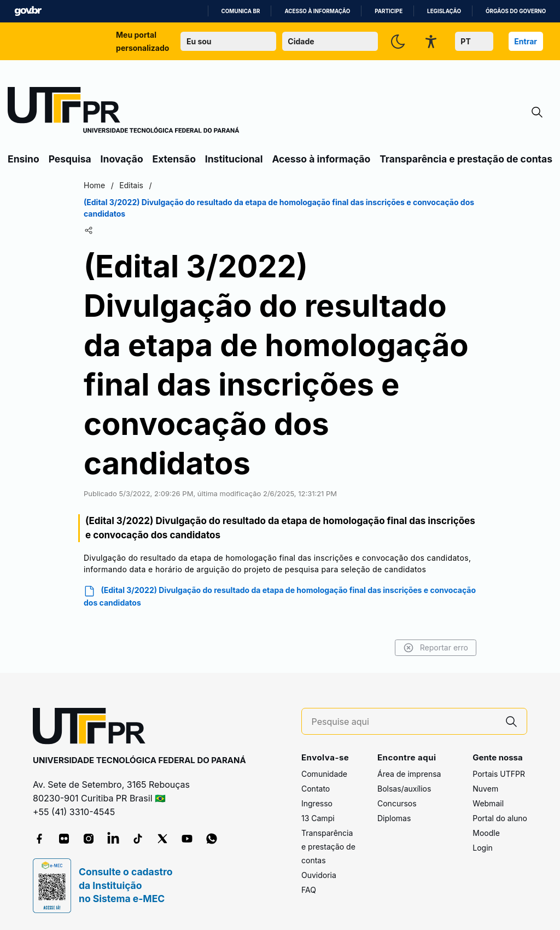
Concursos (397, 803)
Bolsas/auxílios (404, 789)
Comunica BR (241, 11)
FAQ (309, 890)
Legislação (444, 11)
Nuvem (485, 789)
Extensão (174, 159)
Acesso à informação (317, 11)
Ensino (24, 159)
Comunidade (324, 774)
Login (483, 848)
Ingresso (317, 803)
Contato (316, 789)
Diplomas (394, 818)
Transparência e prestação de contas (466, 159)
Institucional (234, 159)
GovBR (28, 11)
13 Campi (318, 818)
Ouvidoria (319, 875)
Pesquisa (70, 159)
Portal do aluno (500, 818)
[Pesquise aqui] (404, 722)
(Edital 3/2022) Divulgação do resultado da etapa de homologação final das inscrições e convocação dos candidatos (280, 596)
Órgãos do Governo (516, 11)
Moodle (486, 833)
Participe (389, 11)
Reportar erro (436, 648)
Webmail (488, 803)
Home (94, 185)
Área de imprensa (409, 774)
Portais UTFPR (499, 774)
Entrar (526, 41)
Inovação (122, 159)
